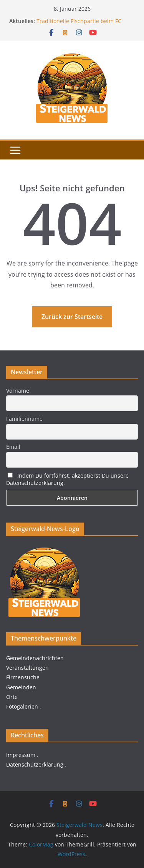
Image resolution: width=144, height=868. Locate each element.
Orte (12, 697)
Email (13, 447)
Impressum (21, 755)
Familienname (24, 419)
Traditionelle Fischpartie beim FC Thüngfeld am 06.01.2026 (79, 25)
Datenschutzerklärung (35, 764)
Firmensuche (23, 677)
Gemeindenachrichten (35, 658)
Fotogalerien (22, 706)
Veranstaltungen (27, 668)
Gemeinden (21, 687)
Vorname (18, 391)
